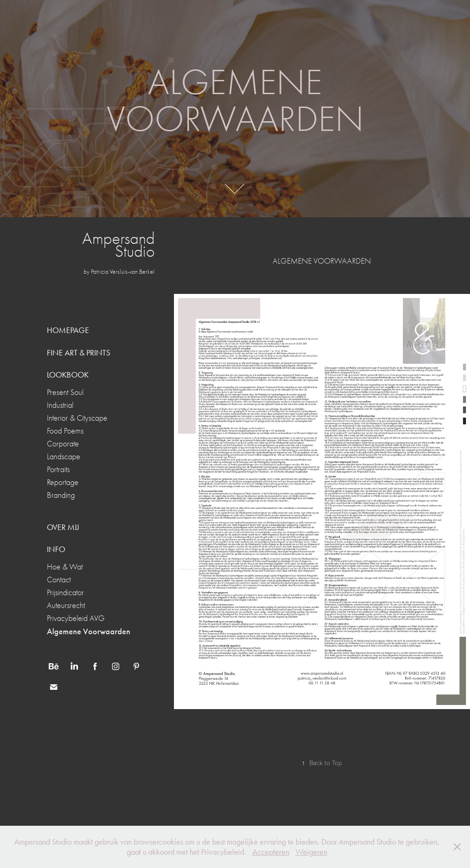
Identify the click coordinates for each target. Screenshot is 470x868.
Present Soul (65, 392)
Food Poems (65, 431)
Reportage (63, 482)
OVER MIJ (63, 527)
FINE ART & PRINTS (78, 353)
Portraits (58, 470)
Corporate (63, 444)
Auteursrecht (66, 606)
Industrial (60, 405)
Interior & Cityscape (77, 418)
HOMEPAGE (68, 330)
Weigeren (311, 852)
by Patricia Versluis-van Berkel (119, 272)
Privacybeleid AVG (76, 618)
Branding (61, 495)
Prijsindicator (65, 593)
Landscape (64, 457)
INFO (56, 549)
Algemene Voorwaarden (89, 631)
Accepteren (271, 852)
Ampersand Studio (120, 245)
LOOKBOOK (68, 375)
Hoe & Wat (65, 567)
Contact (59, 580)
